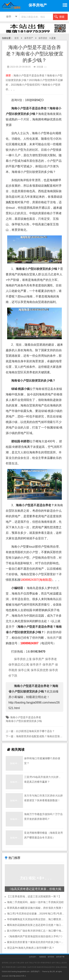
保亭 (9, 17)
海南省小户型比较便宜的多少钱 (24, 721)
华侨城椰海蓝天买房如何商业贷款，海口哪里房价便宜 (38, 919)
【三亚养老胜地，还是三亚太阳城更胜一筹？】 (34, 896)
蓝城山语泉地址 (61, 967)
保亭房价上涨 (23, 659)
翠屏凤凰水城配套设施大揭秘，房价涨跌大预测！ (35, 908)
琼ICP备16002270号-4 (17, 976)
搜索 (59, 17)
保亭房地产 (35, 972)
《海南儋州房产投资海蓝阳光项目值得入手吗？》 (35, 936)
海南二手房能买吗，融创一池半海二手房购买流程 (35, 902)
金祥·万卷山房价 (18, 963)
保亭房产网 (60, 957)
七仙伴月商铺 (21, 967)
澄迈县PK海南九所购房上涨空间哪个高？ (31, 948)
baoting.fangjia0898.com (20, 972)
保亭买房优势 (40, 670)
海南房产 (53, 638)
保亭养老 (51, 659)
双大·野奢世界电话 (44, 963)
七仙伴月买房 (31, 967)
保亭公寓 (24, 670)
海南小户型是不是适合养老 (26, 717)
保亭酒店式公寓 (19, 665)
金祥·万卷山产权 (31, 963)
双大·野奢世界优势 (9, 967)
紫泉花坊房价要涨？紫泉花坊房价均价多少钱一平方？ (38, 942)
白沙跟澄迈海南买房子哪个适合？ (35, 731)
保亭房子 (36, 665)
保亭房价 (43, 38)
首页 (17, 38)
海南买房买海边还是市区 (46, 967)
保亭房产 (29, 38)
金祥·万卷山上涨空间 (59, 963)
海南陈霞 (43, 957)
